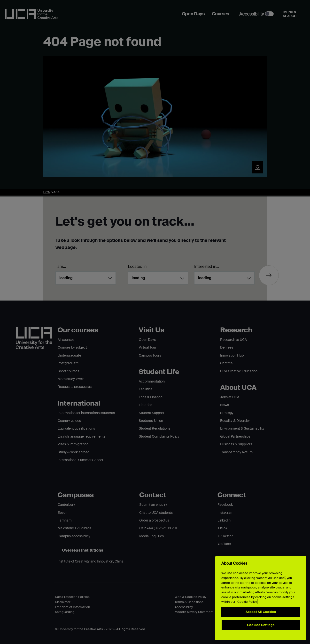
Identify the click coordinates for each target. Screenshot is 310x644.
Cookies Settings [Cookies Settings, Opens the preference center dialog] (261, 625)
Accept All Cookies (261, 612)
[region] (261, 598)
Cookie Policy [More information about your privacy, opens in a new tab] (247, 602)
